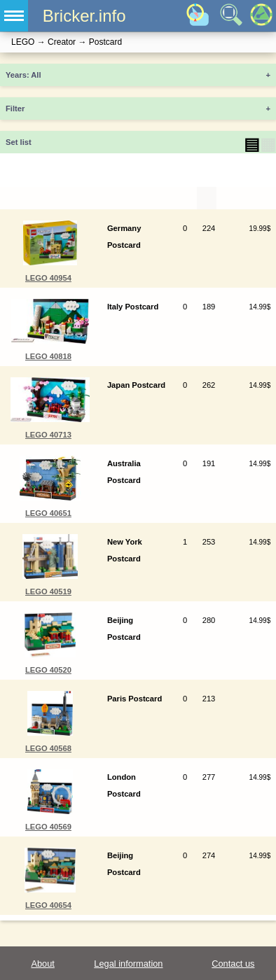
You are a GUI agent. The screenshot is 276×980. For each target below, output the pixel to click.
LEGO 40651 (48, 513)
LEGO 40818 (48, 356)
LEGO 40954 (48, 278)
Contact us (233, 964)
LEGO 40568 (48, 748)
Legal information (128, 964)
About (42, 964)
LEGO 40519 (48, 591)
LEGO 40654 (48, 905)
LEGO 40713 (48, 435)
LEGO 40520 (48, 670)
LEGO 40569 (48, 827)
